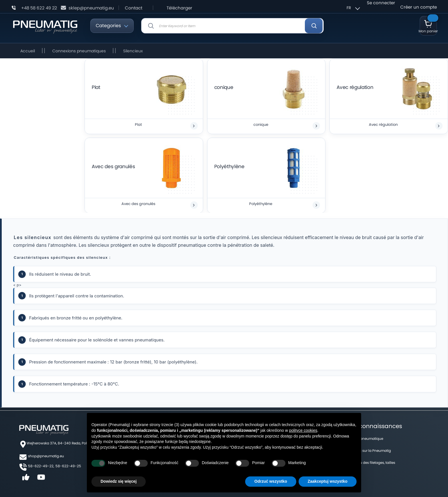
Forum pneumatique (366, 439)
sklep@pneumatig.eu (91, 8)
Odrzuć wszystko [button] (271, 481)
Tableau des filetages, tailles (372, 463)
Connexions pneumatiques (80, 51)
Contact (134, 8)
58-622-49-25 (68, 466)
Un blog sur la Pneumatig (370, 451)
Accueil (28, 51)
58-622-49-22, (41, 466)
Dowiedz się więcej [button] (119, 481)
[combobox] (232, 26)
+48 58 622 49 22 (39, 8)
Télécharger (179, 8)
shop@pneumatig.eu (46, 456)
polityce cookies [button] (303, 430)
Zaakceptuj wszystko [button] (328, 481)
